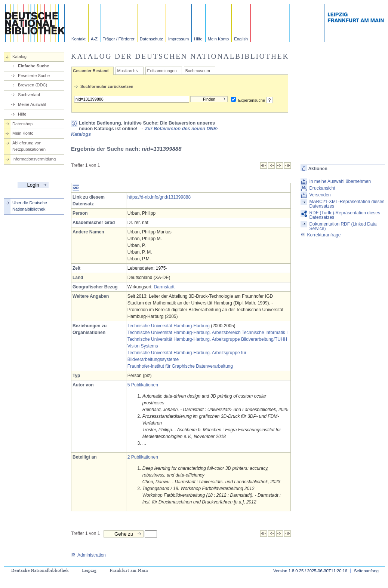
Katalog (19, 56)
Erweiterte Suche (34, 76)
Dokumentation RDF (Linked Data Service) (343, 226)
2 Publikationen (143, 457)
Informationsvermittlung (34, 159)
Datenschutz (151, 39)
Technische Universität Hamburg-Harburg (169, 326)
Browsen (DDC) (33, 85)
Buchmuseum (198, 71)
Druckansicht (322, 188)
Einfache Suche (33, 66)
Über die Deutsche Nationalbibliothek (30, 206)
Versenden (320, 195)
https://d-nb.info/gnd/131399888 (159, 197)
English (241, 39)
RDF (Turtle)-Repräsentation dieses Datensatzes (345, 215)
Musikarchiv (128, 71)
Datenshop (22, 124)
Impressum (178, 39)
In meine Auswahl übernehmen (340, 181)
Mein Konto (218, 39)
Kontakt (78, 39)
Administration (88, 555)
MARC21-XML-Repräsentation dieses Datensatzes (347, 204)
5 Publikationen (143, 385)
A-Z (94, 39)
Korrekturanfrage (321, 235)
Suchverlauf (29, 95)
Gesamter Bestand (91, 71)
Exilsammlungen (162, 71)
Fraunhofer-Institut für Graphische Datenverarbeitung (180, 366)
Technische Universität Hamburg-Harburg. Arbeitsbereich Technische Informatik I (208, 333)
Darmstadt (164, 287)
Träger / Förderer (119, 39)
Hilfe (198, 39)
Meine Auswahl (32, 104)
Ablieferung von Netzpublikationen (29, 146)
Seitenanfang (366, 571)
